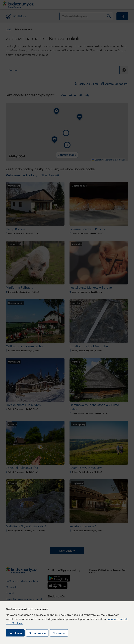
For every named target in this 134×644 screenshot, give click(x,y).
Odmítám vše (37, 633)
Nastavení (59, 633)
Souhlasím (15, 633)
